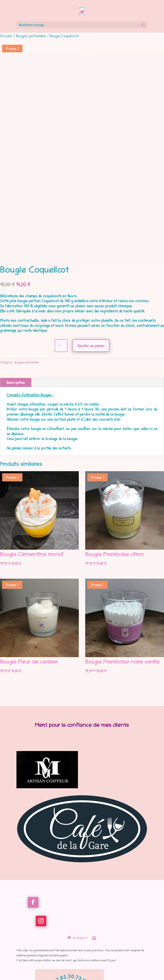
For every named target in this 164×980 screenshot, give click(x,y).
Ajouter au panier (91, 346)
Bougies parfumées (31, 36)
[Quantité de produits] (61, 346)
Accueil (6, 36)
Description (16, 382)
